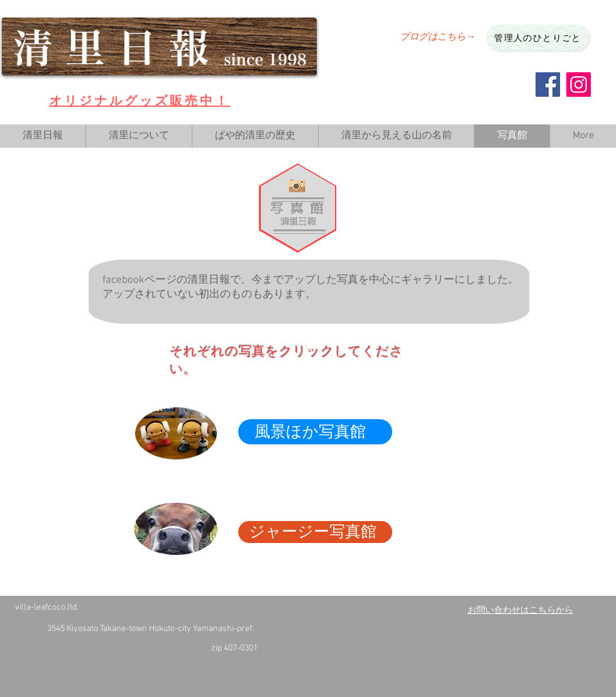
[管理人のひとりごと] (538, 38)
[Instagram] (579, 85)
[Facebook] (548, 85)
